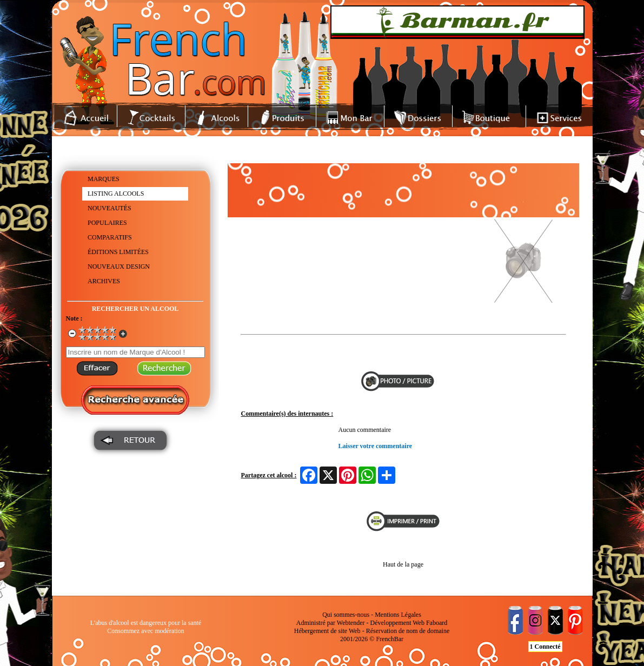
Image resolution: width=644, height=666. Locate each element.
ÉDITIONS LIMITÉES (118, 252)
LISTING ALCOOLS (116, 194)
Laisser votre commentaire (376, 446)
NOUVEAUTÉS (109, 208)
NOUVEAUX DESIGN (119, 267)
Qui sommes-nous (346, 615)
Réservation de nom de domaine (408, 631)
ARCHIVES (104, 281)
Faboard (437, 623)
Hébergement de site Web (327, 631)
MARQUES (104, 179)
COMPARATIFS (110, 237)
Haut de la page (403, 564)
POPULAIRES (107, 223)
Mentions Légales (398, 615)
